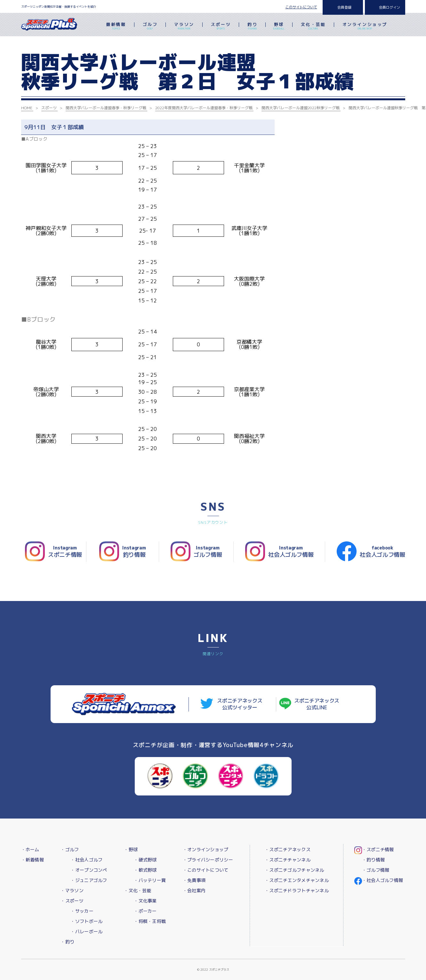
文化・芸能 (313, 27)
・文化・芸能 (138, 890)
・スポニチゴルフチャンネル (294, 870)
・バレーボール (86, 931)
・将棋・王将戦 (150, 921)
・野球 (131, 849)
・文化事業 (145, 901)
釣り (252, 27)
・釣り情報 (373, 860)
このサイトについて (301, 7)
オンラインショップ (365, 27)
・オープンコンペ (89, 870)
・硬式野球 (145, 860)
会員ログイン (390, 7)
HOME (27, 108)
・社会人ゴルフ (86, 860)
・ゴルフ (70, 849)
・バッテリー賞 (150, 880)
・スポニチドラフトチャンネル (297, 890)
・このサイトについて (206, 870)
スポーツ (221, 27)
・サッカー (82, 911)
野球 (279, 27)
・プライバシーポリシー (208, 860)
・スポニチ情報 (378, 849)
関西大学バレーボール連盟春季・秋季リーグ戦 (106, 108)
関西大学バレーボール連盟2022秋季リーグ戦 (301, 108)
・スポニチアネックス (288, 849)
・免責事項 (194, 880)
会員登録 (344, 7)
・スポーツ (72, 901)
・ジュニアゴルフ (89, 880)
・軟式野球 (145, 870)
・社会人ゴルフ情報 (383, 880)
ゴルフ (150, 27)
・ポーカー (145, 911)
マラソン (184, 27)
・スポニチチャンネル (288, 860)
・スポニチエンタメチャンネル (297, 880)
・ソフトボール (86, 921)
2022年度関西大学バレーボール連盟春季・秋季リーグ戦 (204, 108)
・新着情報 (32, 860)
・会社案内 (194, 890)
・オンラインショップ (206, 849)
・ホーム (30, 849)
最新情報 (116, 27)
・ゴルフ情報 (376, 870)
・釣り (67, 942)
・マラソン (72, 890)
